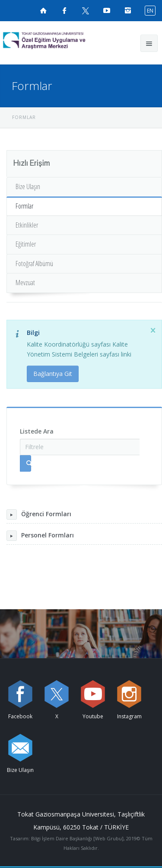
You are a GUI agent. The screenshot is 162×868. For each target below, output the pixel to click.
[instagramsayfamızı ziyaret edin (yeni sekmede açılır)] (128, 10)
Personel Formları (40, 536)
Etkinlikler (27, 225)
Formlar (24, 206)
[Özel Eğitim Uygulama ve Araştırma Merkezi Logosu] (59, 41)
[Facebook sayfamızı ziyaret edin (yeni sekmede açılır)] (64, 10)
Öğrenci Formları (39, 514)
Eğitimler (26, 244)
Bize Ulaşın (28, 186)
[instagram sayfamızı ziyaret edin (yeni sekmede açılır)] (129, 694)
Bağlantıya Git (53, 374)
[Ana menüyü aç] (149, 43)
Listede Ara (37, 431)
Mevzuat (25, 283)
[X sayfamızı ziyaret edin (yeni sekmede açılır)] (86, 10)
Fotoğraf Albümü (34, 264)
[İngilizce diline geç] (148, 10)
